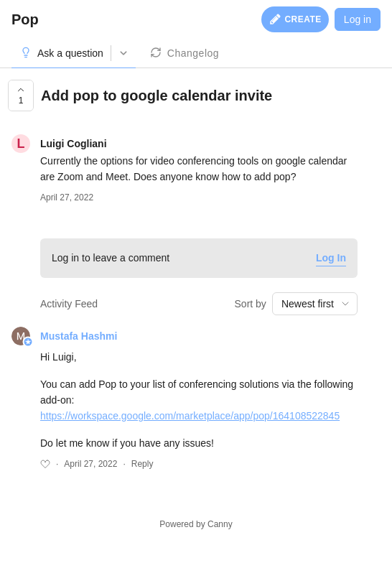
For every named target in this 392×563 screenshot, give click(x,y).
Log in (358, 19)
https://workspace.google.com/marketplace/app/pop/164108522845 (190, 416)
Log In (331, 258)
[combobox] (315, 304)
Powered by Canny (196, 524)
